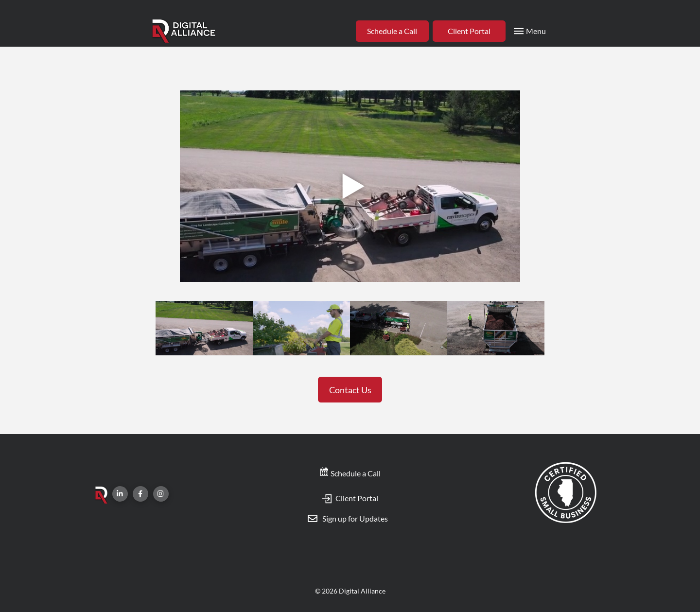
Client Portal (350, 498)
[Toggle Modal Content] (529, 31)
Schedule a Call (350, 473)
